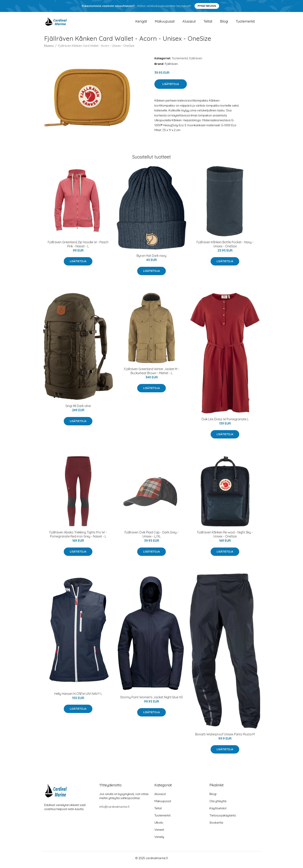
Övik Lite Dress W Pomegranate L (225, 422)
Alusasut (189, 23)
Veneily (159, 840)
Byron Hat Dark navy (151, 259)
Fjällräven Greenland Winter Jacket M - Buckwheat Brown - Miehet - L (152, 374)
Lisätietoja (171, 87)
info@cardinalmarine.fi (114, 810)
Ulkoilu (159, 826)
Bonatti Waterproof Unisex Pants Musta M (225, 737)
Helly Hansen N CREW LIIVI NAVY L (78, 697)
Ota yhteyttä (218, 804)
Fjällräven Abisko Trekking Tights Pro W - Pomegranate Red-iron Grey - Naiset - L (78, 538)
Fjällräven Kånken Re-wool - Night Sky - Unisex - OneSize (225, 538)
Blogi (224, 23)
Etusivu (49, 49)
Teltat (208, 23)
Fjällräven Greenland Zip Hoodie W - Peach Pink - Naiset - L (78, 247)
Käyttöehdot (218, 812)
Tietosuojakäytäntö (223, 819)
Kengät (141, 23)
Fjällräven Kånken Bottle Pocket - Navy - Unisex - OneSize (225, 247)
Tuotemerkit (245, 23)
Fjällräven (196, 61)
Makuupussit (165, 23)
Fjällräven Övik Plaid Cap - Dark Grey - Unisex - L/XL (152, 538)
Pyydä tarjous (207, 6)
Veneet (159, 833)
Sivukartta (216, 826)
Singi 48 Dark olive (78, 409)
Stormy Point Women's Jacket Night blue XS (151, 700)
